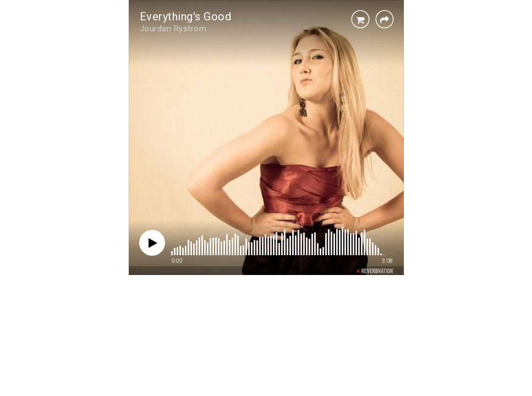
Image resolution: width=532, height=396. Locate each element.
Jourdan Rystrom (173, 29)
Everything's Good (186, 16)
